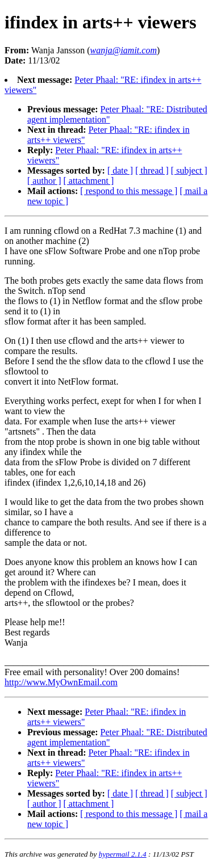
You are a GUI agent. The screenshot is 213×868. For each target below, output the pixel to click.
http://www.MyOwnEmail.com (61, 682)
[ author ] (44, 181)
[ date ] (120, 170)
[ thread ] (152, 170)
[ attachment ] (89, 181)
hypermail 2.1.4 (123, 854)
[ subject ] (189, 170)
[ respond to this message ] (129, 191)
